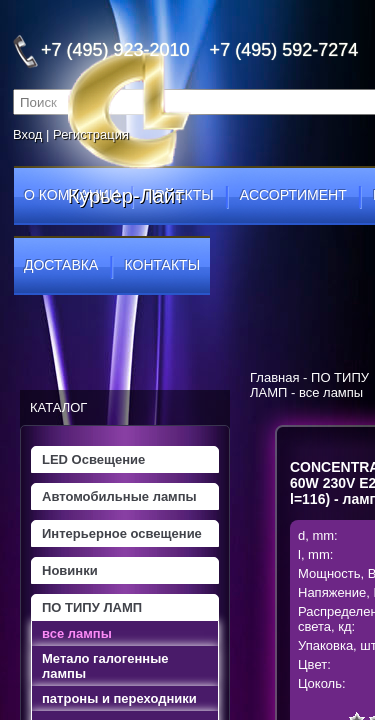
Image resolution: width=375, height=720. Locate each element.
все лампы (77, 633)
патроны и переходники (119, 698)
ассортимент (293, 195)
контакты (163, 265)
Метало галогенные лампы (105, 666)
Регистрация (91, 134)
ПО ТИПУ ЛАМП (92, 607)
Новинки (70, 570)
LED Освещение (93, 459)
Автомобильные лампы (119, 496)
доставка (61, 265)
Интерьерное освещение (122, 533)
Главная (274, 377)
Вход (27, 134)
